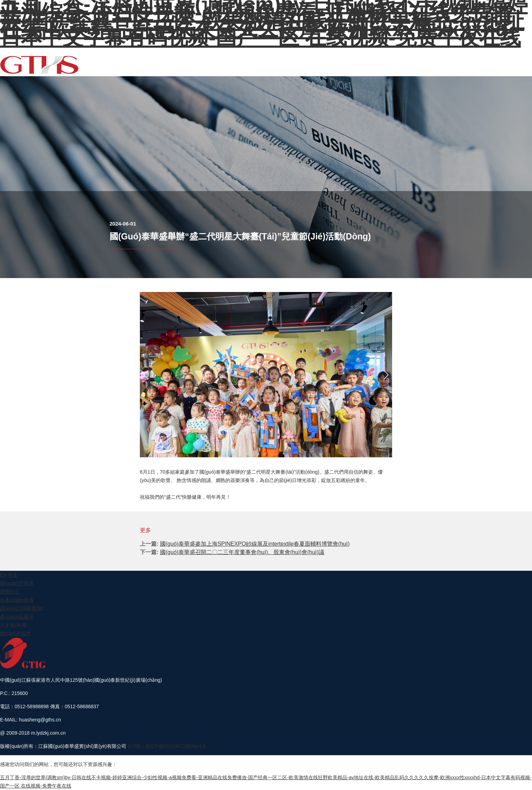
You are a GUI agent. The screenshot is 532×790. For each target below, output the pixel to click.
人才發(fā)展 (481, 60)
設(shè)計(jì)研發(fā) (413, 60)
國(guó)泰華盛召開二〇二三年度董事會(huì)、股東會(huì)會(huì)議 (242, 552)
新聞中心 (348, 60)
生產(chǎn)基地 (374, 60)
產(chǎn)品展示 (452, 60)
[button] (146, 375)
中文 (13, 575)
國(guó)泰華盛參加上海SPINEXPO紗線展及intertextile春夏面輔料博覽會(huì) (255, 544)
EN (529, 60)
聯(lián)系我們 (510, 60)
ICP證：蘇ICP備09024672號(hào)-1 (167, 746)
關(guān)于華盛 (321, 60)
